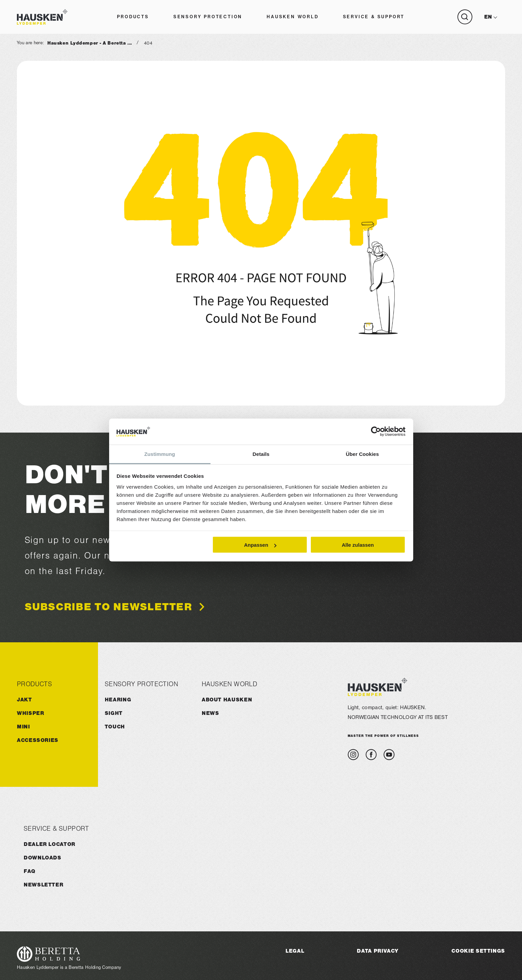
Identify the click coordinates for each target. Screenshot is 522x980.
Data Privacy (378, 951)
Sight (114, 713)
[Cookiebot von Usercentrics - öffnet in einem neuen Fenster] (376, 432)
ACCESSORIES (38, 740)
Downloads (43, 858)
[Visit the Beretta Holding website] (69, 954)
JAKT (24, 700)
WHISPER (30, 713)
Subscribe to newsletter (108, 607)
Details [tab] (261, 454)
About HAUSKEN (227, 700)
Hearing (118, 700)
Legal (295, 951)
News (210, 713)
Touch (115, 727)
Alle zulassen (358, 545)
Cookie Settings (478, 951)
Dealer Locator (49, 844)
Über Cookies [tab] (363, 454)
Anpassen (260, 545)
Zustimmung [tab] (160, 454)
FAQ (30, 871)
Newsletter (43, 885)
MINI (23, 727)
